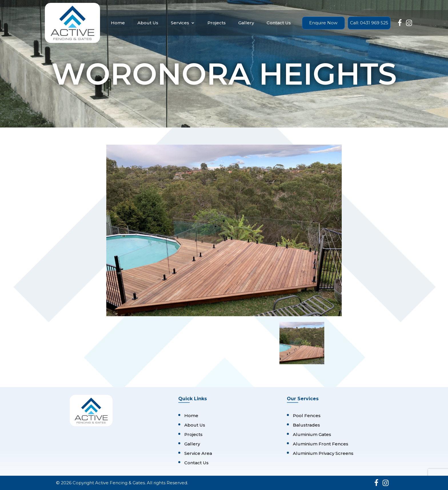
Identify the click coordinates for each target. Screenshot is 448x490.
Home (118, 23)
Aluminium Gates (312, 434)
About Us (148, 23)
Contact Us (279, 23)
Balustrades (306, 425)
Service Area (198, 453)
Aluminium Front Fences (321, 444)
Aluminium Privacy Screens (323, 453)
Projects (217, 23)
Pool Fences (307, 416)
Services (180, 23)
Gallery (246, 23)
